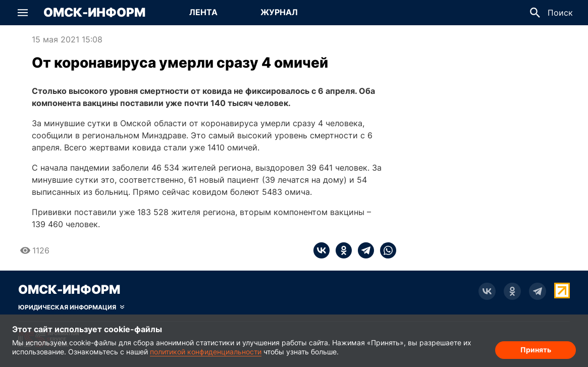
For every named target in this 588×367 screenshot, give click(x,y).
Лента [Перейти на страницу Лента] (203, 12)
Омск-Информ (94, 13)
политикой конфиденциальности (206, 352)
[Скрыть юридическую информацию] (71, 307)
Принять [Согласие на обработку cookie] (536, 350)
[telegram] (363, 250)
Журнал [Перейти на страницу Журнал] (279, 12)
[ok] (341, 250)
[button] (23, 13)
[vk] (322, 250)
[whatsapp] (385, 250)
